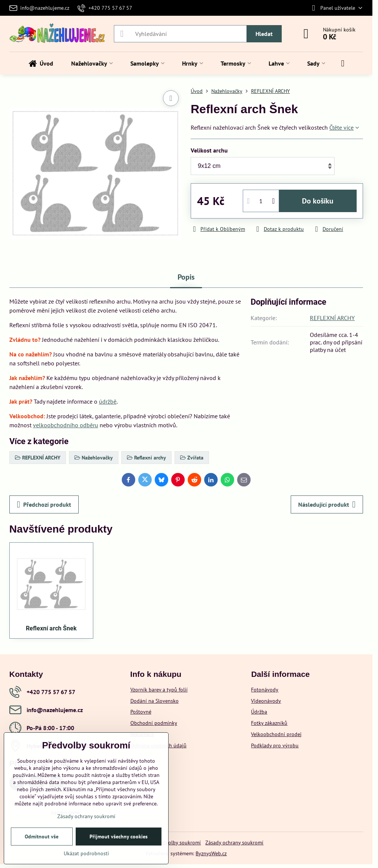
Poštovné (141, 712)
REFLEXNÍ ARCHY (332, 318)
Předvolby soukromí (178, 843)
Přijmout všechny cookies (119, 837)
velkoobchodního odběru (66, 425)
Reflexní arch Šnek (51, 628)
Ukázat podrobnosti (86, 853)
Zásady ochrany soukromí (234, 843)
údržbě (108, 401)
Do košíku (318, 201)
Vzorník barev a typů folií (159, 690)
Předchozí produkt (44, 504)
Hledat (264, 34)
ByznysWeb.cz (211, 853)
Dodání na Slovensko (155, 701)
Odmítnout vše (42, 837)
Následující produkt (327, 504)
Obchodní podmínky (154, 723)
